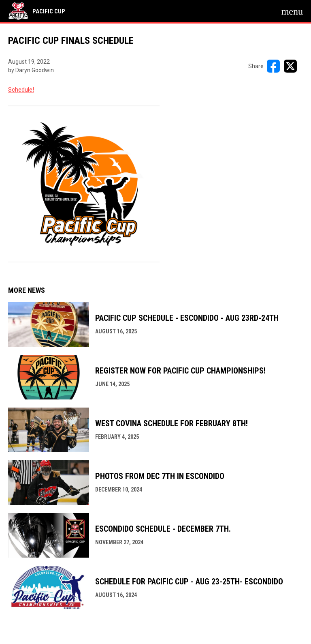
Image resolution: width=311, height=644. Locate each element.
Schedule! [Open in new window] (21, 90)
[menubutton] (292, 11)
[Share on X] (290, 66)
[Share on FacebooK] (273, 66)
